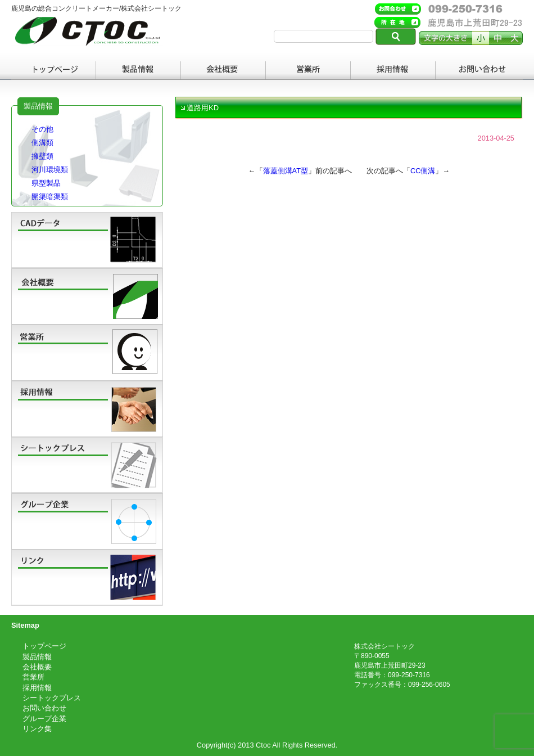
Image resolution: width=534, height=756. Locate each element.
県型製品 (46, 183)
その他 (42, 129)
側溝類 (42, 143)
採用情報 (393, 70)
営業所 (308, 70)
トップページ (54, 70)
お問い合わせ (478, 70)
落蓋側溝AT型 (286, 171)
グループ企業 (44, 719)
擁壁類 (42, 156)
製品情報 (139, 70)
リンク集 (37, 729)
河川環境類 (50, 170)
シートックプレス (52, 698)
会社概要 (223, 70)
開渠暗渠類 (50, 197)
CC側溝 (423, 171)
